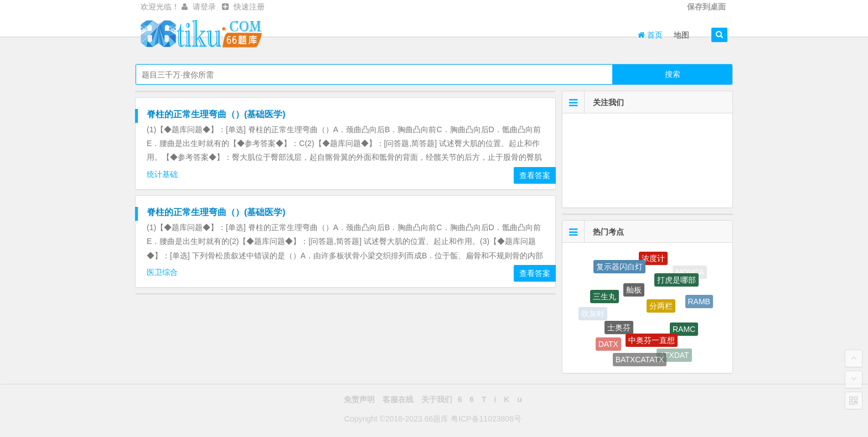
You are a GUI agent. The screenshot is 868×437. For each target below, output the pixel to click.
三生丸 (604, 298)
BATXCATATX (640, 361)
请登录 (204, 7)
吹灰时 (593, 314)
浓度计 (653, 259)
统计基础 (163, 174)
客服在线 (398, 399)
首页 (650, 35)
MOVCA (689, 272)
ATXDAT (674, 355)
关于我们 (437, 399)
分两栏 (661, 308)
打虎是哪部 (676, 282)
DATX (608, 345)
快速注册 (249, 7)
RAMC (684, 330)
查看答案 (535, 175)
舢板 (634, 292)
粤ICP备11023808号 (486, 419)
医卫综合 (163, 272)
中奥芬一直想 (652, 342)
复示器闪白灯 (619, 267)
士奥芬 (619, 329)
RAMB (699, 303)
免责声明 (359, 399)
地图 (681, 35)
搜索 (673, 74)
